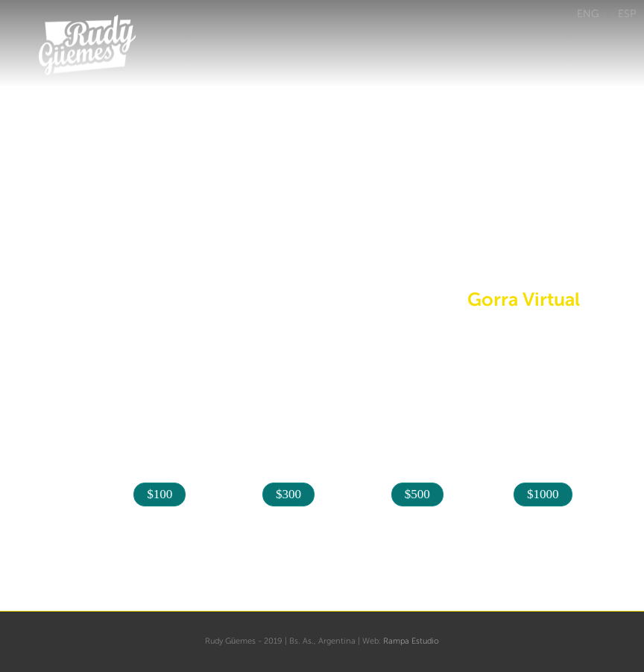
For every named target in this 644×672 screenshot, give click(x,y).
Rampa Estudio (411, 641)
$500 (417, 494)
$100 (160, 494)
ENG (588, 13)
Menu (627, 104)
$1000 (543, 494)
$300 (288, 494)
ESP (627, 13)
